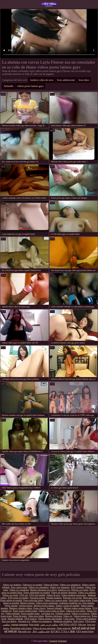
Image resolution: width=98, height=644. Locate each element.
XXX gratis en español (18, 598)
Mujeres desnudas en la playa (43, 590)
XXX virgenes (77, 587)
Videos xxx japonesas (60, 587)
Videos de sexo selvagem (44, 628)
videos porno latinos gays (30, 86)
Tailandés (9, 86)
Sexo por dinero (9, 621)
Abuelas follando (15, 619)
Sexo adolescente (66, 80)
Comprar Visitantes (58, 641)
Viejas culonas (11, 606)
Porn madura (88, 603)
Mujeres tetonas (27, 603)
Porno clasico (39, 608)
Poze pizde (34, 625)
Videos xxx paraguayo (42, 621)
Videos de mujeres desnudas (64, 593)
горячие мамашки (19, 625)
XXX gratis (90, 621)
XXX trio (24, 595)
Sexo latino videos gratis (80, 600)
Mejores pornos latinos (44, 606)
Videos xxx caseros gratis (56, 600)
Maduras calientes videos (21, 608)
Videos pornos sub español (50, 619)
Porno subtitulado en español (37, 593)
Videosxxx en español (32, 585)
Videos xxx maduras (12, 585)
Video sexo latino (36, 616)
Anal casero (78, 621)
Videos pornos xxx (82, 616)
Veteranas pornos (37, 598)
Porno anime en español (11, 600)
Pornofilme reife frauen (21, 628)
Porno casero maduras (86, 619)
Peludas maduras (54, 598)
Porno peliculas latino (33, 600)
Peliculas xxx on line (72, 598)
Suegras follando (55, 608)
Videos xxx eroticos (80, 614)
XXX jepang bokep (85, 631)
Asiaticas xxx (64, 590)
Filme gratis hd (64, 628)
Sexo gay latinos (49, 4)
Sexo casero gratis (19, 587)
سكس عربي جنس (49, 625)
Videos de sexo (53, 595)
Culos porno (69, 619)
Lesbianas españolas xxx (70, 603)
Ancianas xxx (24, 621)
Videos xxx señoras (87, 593)
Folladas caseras (63, 614)
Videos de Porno (51, 585)
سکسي (6, 625)
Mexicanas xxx (90, 598)
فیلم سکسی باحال (41, 631)
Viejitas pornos (26, 606)
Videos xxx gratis (10, 595)
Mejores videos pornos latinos (78, 608)
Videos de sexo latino (76, 611)
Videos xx (68, 616)
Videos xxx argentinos (39, 587)
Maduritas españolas (63, 621)
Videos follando (13, 614)
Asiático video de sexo (42, 80)
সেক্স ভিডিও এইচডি (68, 625)
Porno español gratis (31, 614)
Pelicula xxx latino (80, 590)
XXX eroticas (30, 619)
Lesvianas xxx (48, 614)
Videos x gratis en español (68, 606)
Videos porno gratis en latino (52, 611)
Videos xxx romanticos (70, 585)
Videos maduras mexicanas (74, 595)
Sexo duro (84, 80)
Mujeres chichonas (54, 616)
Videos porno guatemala (47, 603)
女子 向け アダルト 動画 (63, 631)
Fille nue (82, 625)
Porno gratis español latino (25, 611)
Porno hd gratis (20, 616)
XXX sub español (37, 595)
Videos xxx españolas (19, 590)
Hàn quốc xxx (24, 631)
